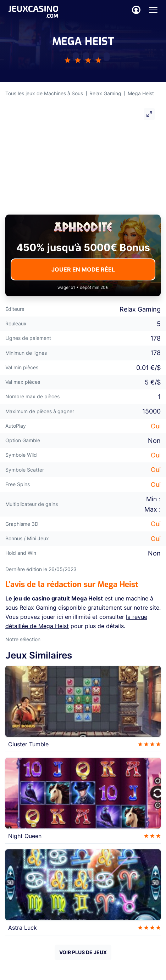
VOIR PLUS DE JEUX (83, 952)
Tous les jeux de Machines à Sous (44, 93)
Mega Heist (141, 93)
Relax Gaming (105, 93)
